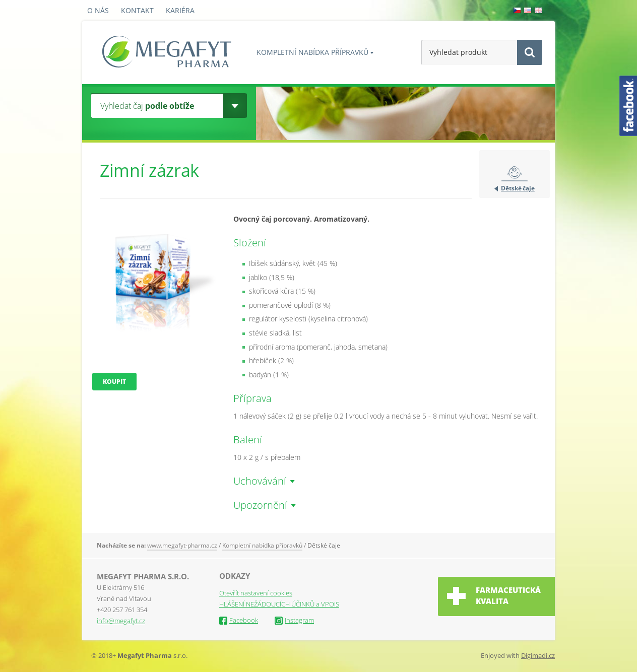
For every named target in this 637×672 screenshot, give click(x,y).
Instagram (294, 620)
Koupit (114, 382)
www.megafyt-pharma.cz (182, 545)
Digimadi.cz (538, 655)
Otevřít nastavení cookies (256, 593)
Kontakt (137, 10)
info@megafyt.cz (121, 621)
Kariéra (180, 10)
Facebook (239, 620)
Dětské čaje (518, 188)
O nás (98, 10)
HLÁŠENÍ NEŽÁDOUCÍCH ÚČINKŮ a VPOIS (279, 604)
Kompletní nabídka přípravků (312, 52)
